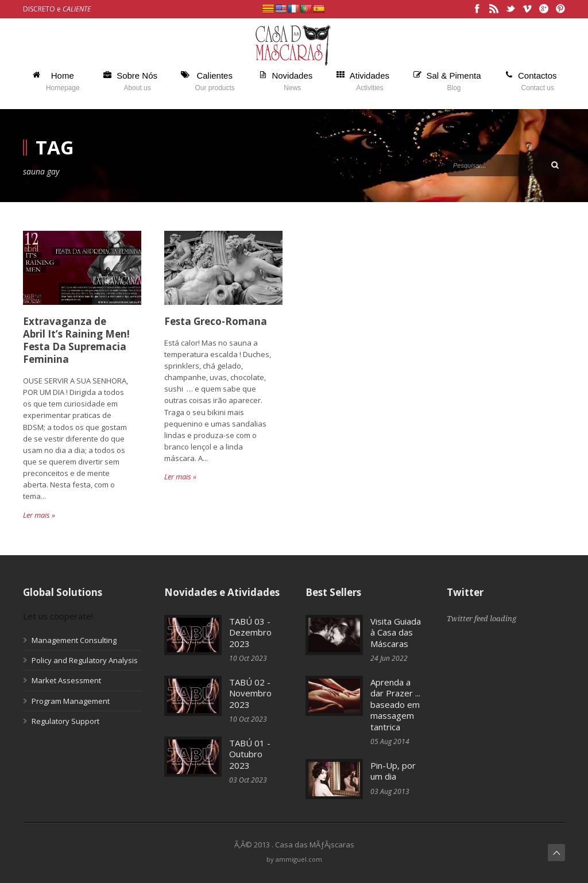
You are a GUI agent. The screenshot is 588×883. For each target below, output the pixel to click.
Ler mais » (39, 515)
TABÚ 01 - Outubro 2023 (250, 754)
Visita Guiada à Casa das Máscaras (396, 632)
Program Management (71, 701)
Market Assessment (66, 680)
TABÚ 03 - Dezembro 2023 (250, 632)
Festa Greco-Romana (216, 321)
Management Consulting (74, 640)
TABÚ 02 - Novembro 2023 (250, 693)
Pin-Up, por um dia (393, 771)
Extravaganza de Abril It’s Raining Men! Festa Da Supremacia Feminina (76, 340)
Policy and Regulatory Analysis (85, 660)
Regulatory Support (65, 721)
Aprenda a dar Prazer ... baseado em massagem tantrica (395, 704)
